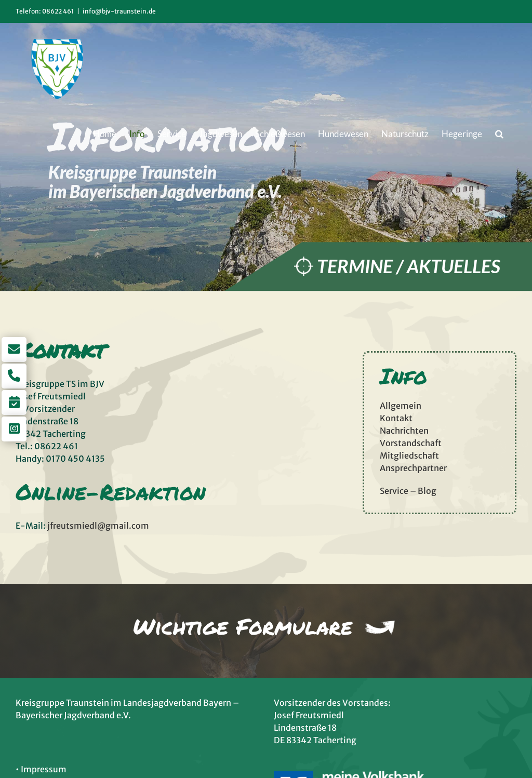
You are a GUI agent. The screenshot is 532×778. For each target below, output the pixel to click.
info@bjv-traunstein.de (119, 11)
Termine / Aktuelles (409, 266)
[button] (499, 133)
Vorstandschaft (411, 443)
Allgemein (401, 406)
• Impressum (41, 769)
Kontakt (396, 418)
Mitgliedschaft (409, 455)
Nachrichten (404, 431)
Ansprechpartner (413, 468)
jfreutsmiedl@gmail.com (98, 526)
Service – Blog (408, 491)
